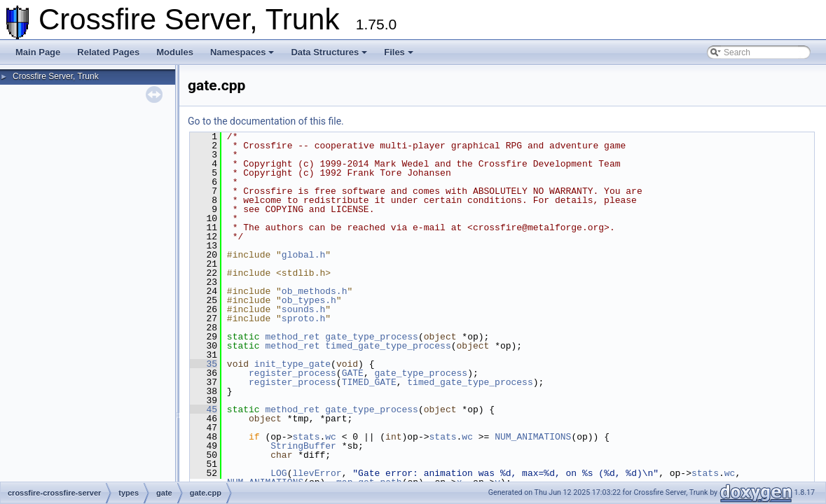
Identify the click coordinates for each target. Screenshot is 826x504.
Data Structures (329, 52)
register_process (292, 373)
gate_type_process (372, 337)
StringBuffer (303, 446)
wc (331, 437)
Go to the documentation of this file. (266, 121)
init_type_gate (292, 364)
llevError (317, 473)
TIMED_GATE (369, 382)
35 (204, 364)
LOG (278, 473)
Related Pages (108, 52)
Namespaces (242, 52)
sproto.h (303, 318)
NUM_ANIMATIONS (533, 437)
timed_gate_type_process (388, 346)
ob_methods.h (315, 291)
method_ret (292, 337)
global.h (303, 255)
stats (306, 437)
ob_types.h (309, 300)
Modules (175, 52)
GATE (353, 373)
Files (399, 52)
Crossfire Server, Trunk (56, 76)
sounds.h (303, 309)
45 (204, 409)
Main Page (38, 52)
